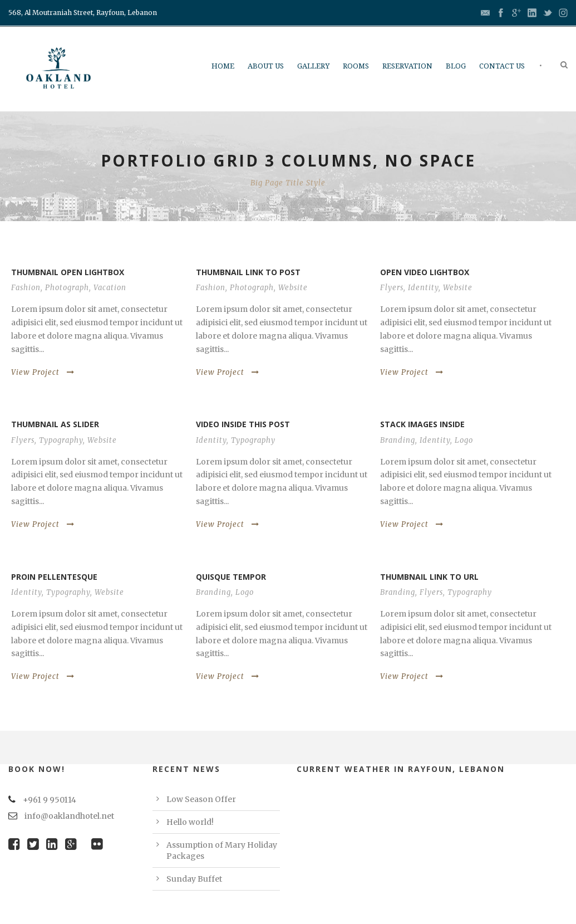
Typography (61, 440)
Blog (456, 66)
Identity (423, 288)
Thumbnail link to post (248, 272)
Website (293, 288)
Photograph (67, 288)
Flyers (392, 288)
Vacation (110, 288)
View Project (43, 372)
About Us (266, 66)
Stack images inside (422, 424)
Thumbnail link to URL (429, 577)
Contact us (502, 66)
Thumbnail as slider (55, 424)
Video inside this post (243, 424)
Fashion (26, 288)
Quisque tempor (231, 577)
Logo (464, 440)
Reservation (407, 66)
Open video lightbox (425, 272)
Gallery (313, 66)
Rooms (356, 66)
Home (223, 66)
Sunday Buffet (194, 879)
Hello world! (190, 822)
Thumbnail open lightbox (68, 272)
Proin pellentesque (54, 577)
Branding (398, 440)
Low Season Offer (201, 799)
